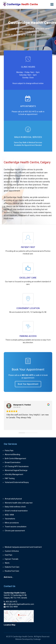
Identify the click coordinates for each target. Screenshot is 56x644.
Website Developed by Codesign (28, 639)
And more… (9, 577)
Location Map (10, 625)
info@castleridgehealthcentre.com (19, 604)
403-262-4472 (31, 112)
